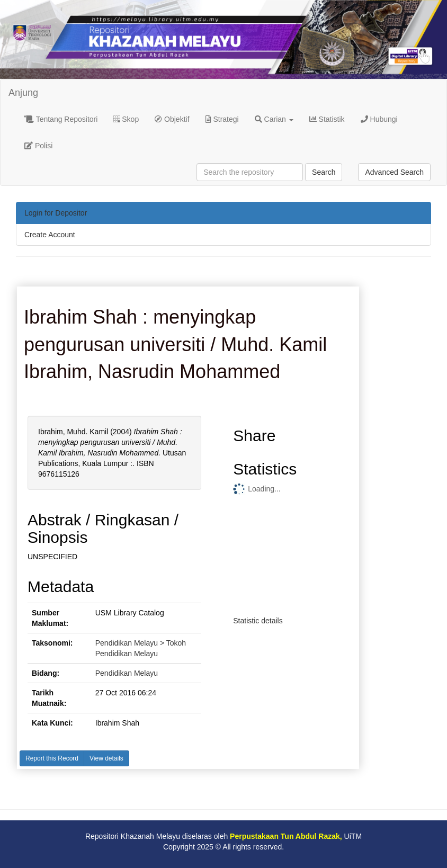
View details (106, 758)
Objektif (172, 119)
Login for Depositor (56, 213)
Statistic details (258, 621)
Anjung (23, 93)
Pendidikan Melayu (127, 673)
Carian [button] (274, 119)
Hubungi (379, 119)
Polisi (38, 146)
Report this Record (52, 758)
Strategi (222, 119)
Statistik (327, 119)
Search (324, 172)
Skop (126, 119)
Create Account (50, 235)
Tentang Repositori (61, 119)
